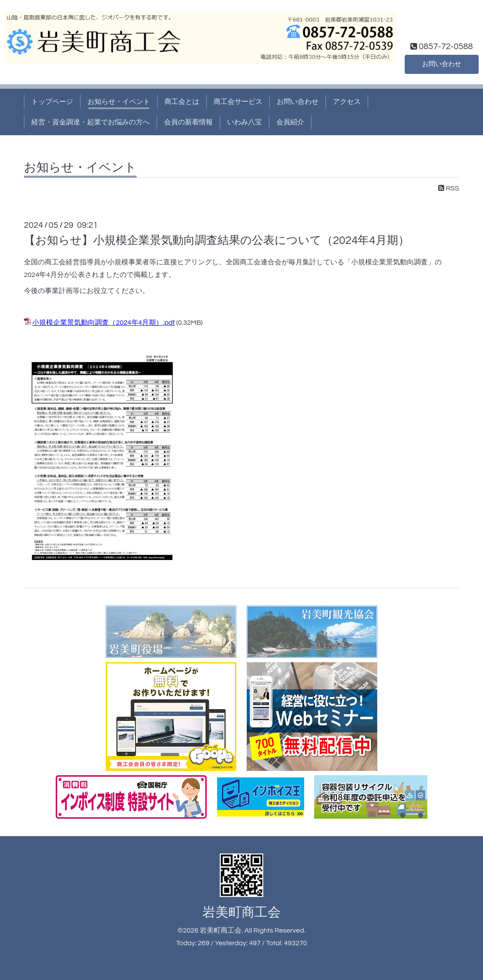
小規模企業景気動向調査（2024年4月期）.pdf (103, 323)
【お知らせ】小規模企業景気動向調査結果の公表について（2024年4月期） (217, 240)
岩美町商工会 (241, 912)
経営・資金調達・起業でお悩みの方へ (91, 122)
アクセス (347, 102)
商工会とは (182, 102)
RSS (449, 188)
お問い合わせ (442, 63)
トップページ (52, 102)
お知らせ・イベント (119, 102)
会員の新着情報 (188, 122)
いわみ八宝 (245, 122)
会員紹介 (290, 122)
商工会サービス (238, 102)
